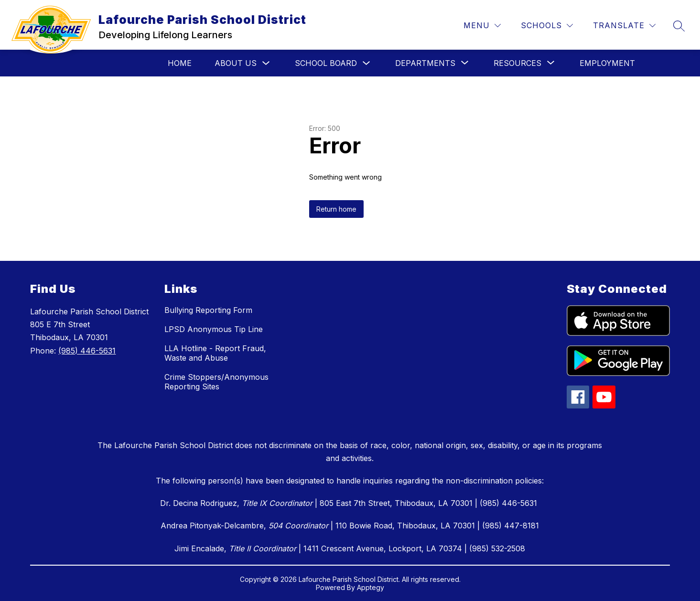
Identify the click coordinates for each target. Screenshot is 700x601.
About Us (236, 63)
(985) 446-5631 (87, 351)
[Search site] (679, 26)
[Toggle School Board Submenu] (366, 63)
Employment (607, 63)
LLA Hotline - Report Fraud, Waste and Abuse (215, 353)
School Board (326, 63)
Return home (336, 209)
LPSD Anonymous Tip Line (214, 329)
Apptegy (371, 587)
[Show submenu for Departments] (425, 63)
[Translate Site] (624, 26)
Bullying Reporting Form (208, 310)
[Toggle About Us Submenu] (266, 63)
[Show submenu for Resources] (517, 63)
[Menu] (482, 26)
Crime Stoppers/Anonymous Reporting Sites (216, 382)
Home (180, 63)
